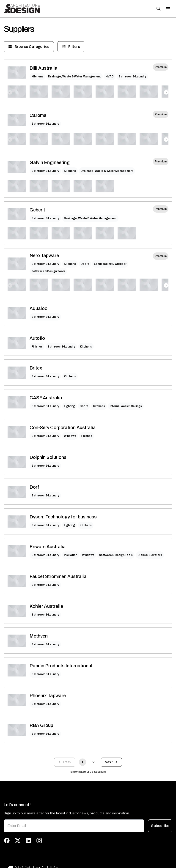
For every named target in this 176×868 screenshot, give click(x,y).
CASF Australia (46, 398)
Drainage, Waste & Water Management (74, 77)
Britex (36, 368)
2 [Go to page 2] (93, 762)
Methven (39, 636)
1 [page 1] (82, 762)
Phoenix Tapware (48, 695)
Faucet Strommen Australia (58, 576)
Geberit (37, 210)
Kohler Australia (46, 606)
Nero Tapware (44, 255)
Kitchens (37, 77)
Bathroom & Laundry (132, 77)
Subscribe (160, 826)
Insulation (71, 555)
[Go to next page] (111, 762)
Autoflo (37, 338)
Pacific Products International (61, 666)
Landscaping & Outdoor (110, 264)
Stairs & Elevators (150, 555)
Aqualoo (38, 308)
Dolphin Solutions (48, 457)
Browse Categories (29, 47)
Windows (70, 436)
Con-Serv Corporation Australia (63, 427)
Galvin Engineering (50, 162)
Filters (71, 47)
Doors (85, 264)
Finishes (37, 347)
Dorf (34, 487)
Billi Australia (44, 68)
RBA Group (41, 725)
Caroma (38, 115)
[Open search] (159, 9)
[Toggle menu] (168, 9)
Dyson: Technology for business (63, 517)
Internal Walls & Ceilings (126, 406)
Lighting (69, 406)
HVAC (110, 77)
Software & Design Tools (48, 271)
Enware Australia (48, 547)
